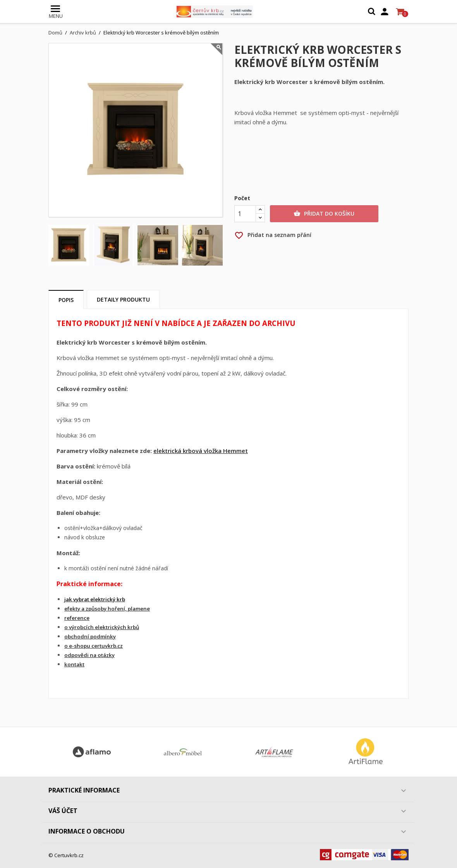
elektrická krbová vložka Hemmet (201, 451)
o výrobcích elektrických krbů (102, 627)
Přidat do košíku (324, 214)
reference (77, 618)
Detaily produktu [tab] (123, 299)
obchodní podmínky (90, 636)
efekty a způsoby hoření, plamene (107, 609)
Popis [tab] (66, 300)
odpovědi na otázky (89, 655)
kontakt (74, 664)
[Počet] (245, 214)
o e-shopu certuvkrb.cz (94, 646)
